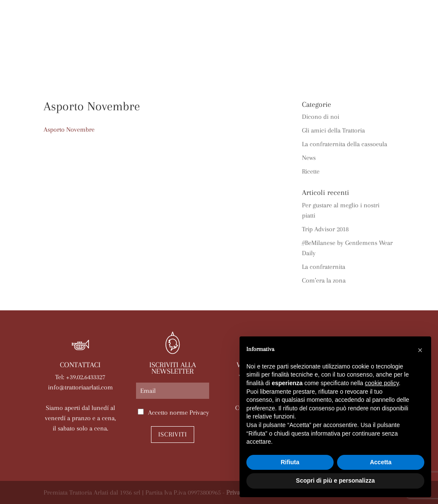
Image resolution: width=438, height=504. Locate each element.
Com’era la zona (324, 280)
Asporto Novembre (69, 130)
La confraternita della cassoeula (345, 144)
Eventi (312, 52)
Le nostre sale (263, 52)
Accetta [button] (381, 462)
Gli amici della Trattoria (333, 130)
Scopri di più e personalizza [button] (335, 480)
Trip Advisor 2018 (325, 229)
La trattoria (99, 52)
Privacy (199, 413)
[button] (420, 350)
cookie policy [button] (382, 383)
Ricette (311, 171)
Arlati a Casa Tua (164, 52)
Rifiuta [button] (290, 462)
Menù (216, 52)
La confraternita (324, 267)
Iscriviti (173, 434)
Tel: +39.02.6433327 (80, 377)
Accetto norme (179, 413)
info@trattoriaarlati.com (80, 387)
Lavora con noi (231, 66)
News (344, 52)
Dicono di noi (321, 117)
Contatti (286, 66)
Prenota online (164, 66)
